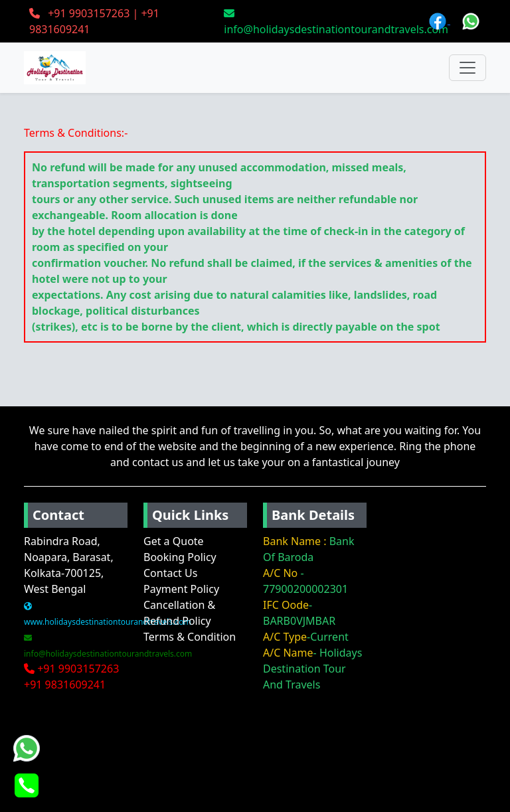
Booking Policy (180, 557)
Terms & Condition (190, 637)
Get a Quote (174, 541)
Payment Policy (181, 589)
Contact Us (170, 573)
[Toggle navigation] (467, 68)
